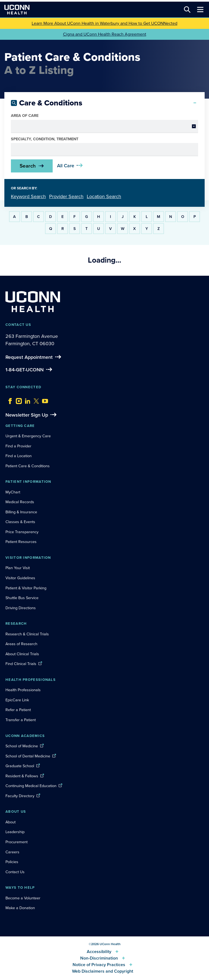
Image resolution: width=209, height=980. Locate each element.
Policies (12, 862)
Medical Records (20, 502)
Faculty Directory (20, 796)
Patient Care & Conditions (28, 466)
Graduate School (20, 766)
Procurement (17, 842)
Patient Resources (21, 542)
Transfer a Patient (21, 720)
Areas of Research (22, 644)
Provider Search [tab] (66, 196)
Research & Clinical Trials (27, 634)
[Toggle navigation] (200, 10)
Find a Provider (18, 446)
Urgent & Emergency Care (28, 436)
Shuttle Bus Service (22, 598)
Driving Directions (21, 608)
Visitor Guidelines (20, 578)
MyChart (13, 492)
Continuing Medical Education (31, 786)
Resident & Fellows (22, 776)
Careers (12, 852)
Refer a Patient (18, 710)
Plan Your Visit (18, 568)
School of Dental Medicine (28, 756)
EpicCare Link (17, 700)
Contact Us (15, 872)
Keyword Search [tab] (28, 196)
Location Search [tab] (104, 196)
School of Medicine (22, 746)
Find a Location (19, 456)
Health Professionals (23, 690)
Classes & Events (20, 522)
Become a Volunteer (23, 898)
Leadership (15, 832)
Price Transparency (22, 532)
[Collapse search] (195, 103)
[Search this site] (187, 10)
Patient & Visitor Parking (26, 588)
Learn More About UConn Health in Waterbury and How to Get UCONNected (104, 23)
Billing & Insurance (21, 512)
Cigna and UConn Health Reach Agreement (105, 34)
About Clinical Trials (22, 654)
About (11, 822)
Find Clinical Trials (21, 664)
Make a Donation (20, 908)
